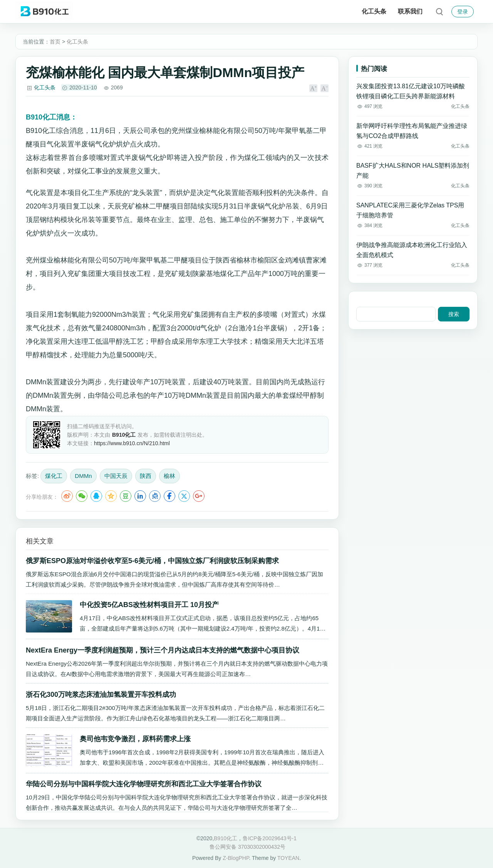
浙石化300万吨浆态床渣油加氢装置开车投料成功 (101, 695)
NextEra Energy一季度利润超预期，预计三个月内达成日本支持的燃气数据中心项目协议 (163, 650)
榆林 (169, 476)
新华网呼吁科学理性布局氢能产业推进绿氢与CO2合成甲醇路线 (412, 131)
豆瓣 (126, 496)
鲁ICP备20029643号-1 (270, 838)
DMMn (83, 476)
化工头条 (374, 11)
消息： (51, 117)
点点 (155, 496)
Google (199, 496)
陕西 (146, 476)
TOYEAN (288, 858)
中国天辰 (116, 476)
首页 (55, 42)
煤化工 (54, 476)
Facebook (169, 496)
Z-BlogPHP (236, 858)
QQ (96, 496)
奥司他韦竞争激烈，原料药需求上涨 (135, 739)
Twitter (184, 496)
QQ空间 (111, 496)
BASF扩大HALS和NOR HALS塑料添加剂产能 (413, 171)
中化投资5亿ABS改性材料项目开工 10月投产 (149, 605)
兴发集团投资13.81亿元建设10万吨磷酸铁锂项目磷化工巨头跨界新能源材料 (411, 91)
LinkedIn (140, 496)
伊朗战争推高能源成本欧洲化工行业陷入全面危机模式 (412, 250)
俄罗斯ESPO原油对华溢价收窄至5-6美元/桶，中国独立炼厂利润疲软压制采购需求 (152, 561)
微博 (67, 496)
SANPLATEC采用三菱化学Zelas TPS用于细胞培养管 (410, 210)
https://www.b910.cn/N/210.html (132, 443)
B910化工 (226, 838)
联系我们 (410, 11)
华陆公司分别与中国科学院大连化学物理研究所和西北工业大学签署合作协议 (144, 784)
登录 (463, 12)
